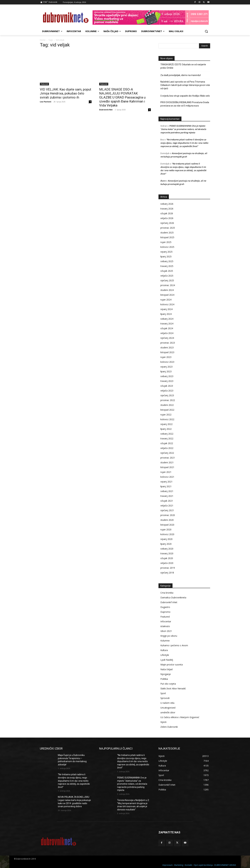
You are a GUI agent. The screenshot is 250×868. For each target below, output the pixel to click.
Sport (163, 693)
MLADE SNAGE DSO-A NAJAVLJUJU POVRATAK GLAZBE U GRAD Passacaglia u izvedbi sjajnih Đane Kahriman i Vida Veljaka (122, 97)
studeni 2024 (167, 290)
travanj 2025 (167, 266)
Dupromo (165, 612)
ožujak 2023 (167, 386)
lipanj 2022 (166, 429)
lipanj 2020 (166, 544)
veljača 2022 (167, 448)
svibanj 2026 (167, 204)
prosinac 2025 (168, 228)
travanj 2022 (167, 438)
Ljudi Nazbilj (167, 660)
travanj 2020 (167, 553)
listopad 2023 (167, 352)
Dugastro (165, 607)
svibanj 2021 (167, 491)
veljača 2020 (167, 563)
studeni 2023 (167, 347)
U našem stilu (167, 703)
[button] (206, 31)
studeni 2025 (167, 233)
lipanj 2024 (166, 314)
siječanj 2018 (167, 573)
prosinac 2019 (168, 568)
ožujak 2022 (167, 443)
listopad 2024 (167, 295)
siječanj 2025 (167, 280)
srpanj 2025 (166, 252)
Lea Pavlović (46, 102)
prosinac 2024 (168, 285)
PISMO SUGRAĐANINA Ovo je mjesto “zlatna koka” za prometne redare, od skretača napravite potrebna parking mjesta (183, 129)
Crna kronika (167, 593)
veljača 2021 (167, 506)
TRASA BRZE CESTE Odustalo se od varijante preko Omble (183, 66)
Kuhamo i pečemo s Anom (174, 645)
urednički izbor (168, 712)
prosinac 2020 (168, 515)
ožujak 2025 (167, 271)
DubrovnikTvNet (169, 602)
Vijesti (163, 722)
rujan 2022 (166, 415)
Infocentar (166, 621)
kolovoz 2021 (167, 477)
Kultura (164, 650)
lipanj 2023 (166, 371)
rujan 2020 (166, 529)
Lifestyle (165, 655)
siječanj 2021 (167, 510)
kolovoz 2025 (167, 247)
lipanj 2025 (166, 256)
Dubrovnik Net (106, 110)
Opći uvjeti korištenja (203, 865)
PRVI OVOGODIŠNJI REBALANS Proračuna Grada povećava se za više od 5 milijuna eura (185, 104)
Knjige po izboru (169, 636)
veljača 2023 (167, 391)
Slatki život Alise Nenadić (173, 688)
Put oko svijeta (168, 684)
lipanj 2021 (166, 486)
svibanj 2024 (167, 319)
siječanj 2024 (167, 338)
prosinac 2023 (168, 343)
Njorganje (166, 674)
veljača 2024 (167, 333)
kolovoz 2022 (167, 419)
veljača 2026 (167, 218)
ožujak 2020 (167, 558)
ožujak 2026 (167, 213)
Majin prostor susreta (172, 665)
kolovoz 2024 (167, 304)
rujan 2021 (166, 472)
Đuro (163, 181)
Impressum (168, 865)
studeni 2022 (167, 405)
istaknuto (165, 626)
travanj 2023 (167, 381)
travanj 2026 (167, 209)
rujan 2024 (166, 300)
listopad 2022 (167, 410)
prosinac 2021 (168, 458)
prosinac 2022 (168, 400)
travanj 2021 (167, 496)
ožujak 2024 (167, 328)
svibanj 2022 (167, 434)
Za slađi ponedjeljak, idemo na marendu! (181, 75)
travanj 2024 (167, 324)
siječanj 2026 (167, 223)
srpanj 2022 (166, 424)
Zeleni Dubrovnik (169, 727)
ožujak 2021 (167, 501)
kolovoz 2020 (167, 534)
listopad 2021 (167, 467)
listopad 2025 (167, 237)
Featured (44, 84)
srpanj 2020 (166, 539)
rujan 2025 (166, 242)
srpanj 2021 (166, 482)
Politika (164, 679)
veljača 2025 (167, 276)
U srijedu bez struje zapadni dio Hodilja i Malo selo (185, 96)
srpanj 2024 (166, 309)
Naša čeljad (166, 669)
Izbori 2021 (166, 631)
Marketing (179, 865)
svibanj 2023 (167, 376)
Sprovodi (165, 698)
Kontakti (188, 865)
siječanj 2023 (167, 395)
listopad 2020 (167, 525)
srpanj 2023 (166, 367)
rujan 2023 (166, 357)
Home (43, 40)
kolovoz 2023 (167, 362)
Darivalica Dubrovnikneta (173, 597)
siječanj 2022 (167, 453)
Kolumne (165, 641)
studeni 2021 (167, 462)
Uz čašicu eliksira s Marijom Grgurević (180, 717)
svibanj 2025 (167, 261)
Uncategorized (168, 708)
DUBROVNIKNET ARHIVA (225, 865)
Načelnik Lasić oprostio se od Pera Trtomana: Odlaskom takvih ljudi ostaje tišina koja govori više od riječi (185, 85)
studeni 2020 (167, 520)
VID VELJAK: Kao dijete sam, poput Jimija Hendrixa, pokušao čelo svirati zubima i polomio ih (66, 93)
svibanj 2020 (167, 549)
